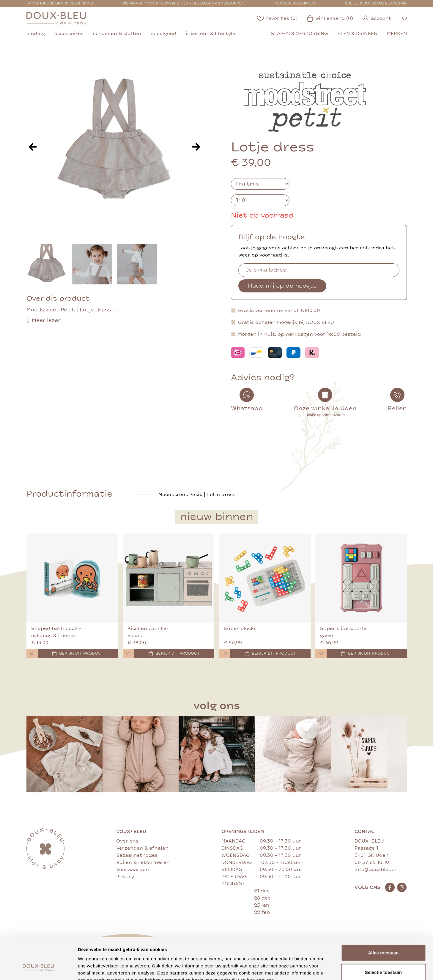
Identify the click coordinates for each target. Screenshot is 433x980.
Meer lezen (44, 321)
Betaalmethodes (137, 855)
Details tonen (321, 968)
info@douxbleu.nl (376, 870)
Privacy (125, 877)
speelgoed (163, 34)
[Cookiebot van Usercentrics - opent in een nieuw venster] (38, 968)
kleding (36, 34)
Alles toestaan (383, 917)
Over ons (127, 841)
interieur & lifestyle (211, 34)
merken (397, 34)
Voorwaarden (133, 870)
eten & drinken (357, 34)
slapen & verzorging (299, 34)
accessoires (69, 34)
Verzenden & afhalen (142, 848)
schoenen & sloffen (117, 34)
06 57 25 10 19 (372, 862)
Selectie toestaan (383, 937)
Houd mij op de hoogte (282, 286)
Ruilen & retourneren (143, 862)
